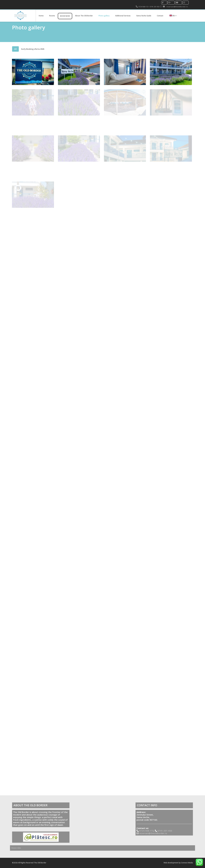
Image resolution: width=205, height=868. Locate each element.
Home (41, 16)
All (15, 49)
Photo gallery (104, 16)
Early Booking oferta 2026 (33, 49)
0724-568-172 (143, 7)
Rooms (52, 16)
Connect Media (187, 863)
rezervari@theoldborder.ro (177, 7)
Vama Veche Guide (144, 16)
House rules (16, 848)
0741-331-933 (155, 7)
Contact (160, 16)
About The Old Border (84, 16)
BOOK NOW (65, 16)
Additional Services (123, 16)
